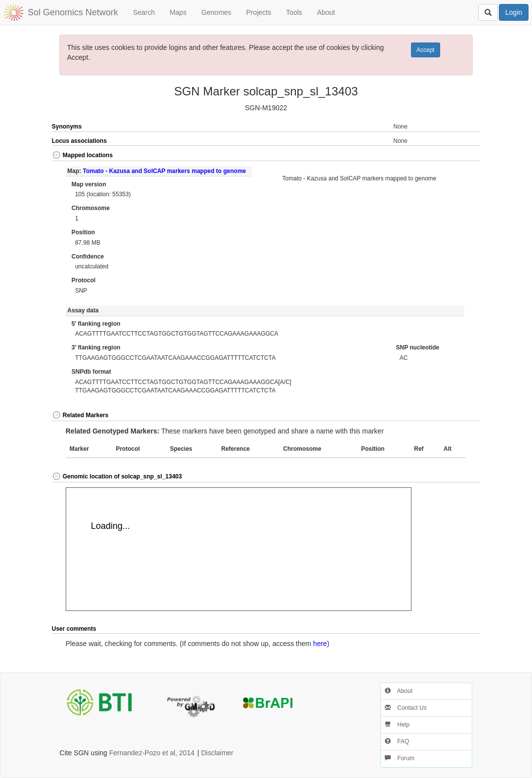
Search (144, 12)
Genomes (217, 12)
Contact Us (406, 708)
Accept (426, 50)
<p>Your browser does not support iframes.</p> (239, 549)
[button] (459, 156)
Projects (259, 12)
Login (514, 12)
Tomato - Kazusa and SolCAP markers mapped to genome (164, 171)
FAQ (397, 741)
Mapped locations (82, 155)
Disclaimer (217, 753)
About (326, 12)
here (320, 644)
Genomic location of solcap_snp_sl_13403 (117, 476)
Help (397, 725)
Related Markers (80, 415)
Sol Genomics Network (73, 12)
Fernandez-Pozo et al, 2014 (152, 753)
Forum (400, 758)
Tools (294, 12)
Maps (178, 12)
